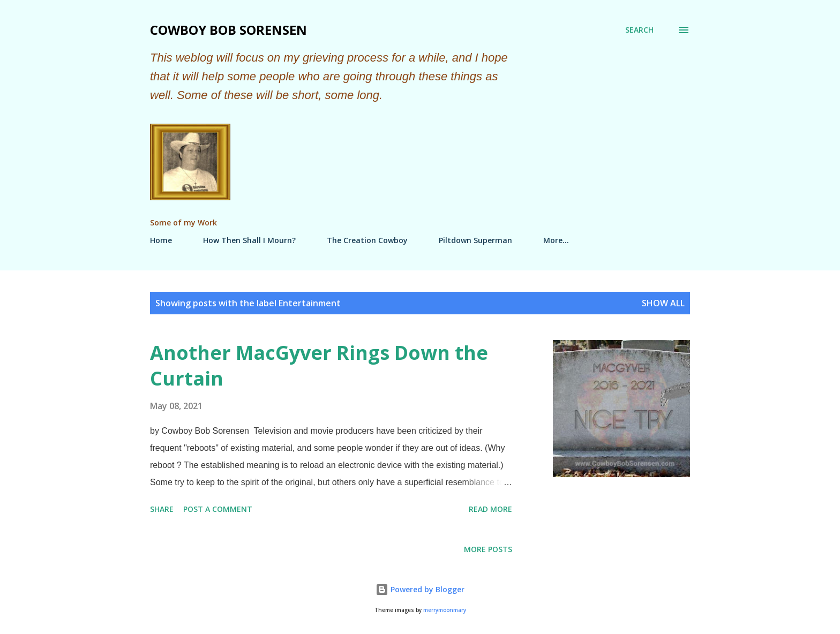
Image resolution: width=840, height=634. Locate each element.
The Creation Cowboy (367, 240)
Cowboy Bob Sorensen (228, 30)
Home (161, 240)
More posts (488, 549)
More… (556, 240)
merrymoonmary (445, 610)
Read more (490, 509)
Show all (663, 303)
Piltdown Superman (475, 240)
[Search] (639, 30)
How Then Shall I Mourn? (249, 240)
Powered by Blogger (420, 589)
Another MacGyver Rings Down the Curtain (319, 365)
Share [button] (162, 509)
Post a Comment (218, 509)
